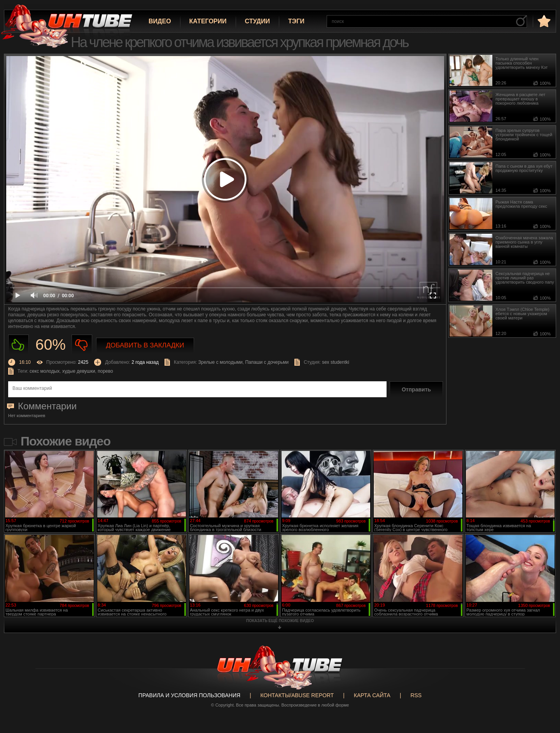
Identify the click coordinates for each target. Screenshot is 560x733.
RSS (416, 695)
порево (105, 371)
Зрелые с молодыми (220, 362)
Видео (160, 21)
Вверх (542, 689)
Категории (208, 21)
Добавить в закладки (145, 345)
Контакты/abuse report (297, 695)
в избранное (543, 21)
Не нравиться (82, 345)
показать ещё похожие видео (280, 621)
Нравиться (18, 345)
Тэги (296, 21)
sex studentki (336, 362)
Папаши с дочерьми (267, 362)
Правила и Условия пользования (189, 695)
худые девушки (79, 371)
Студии (257, 21)
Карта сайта (372, 695)
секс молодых (45, 371)
